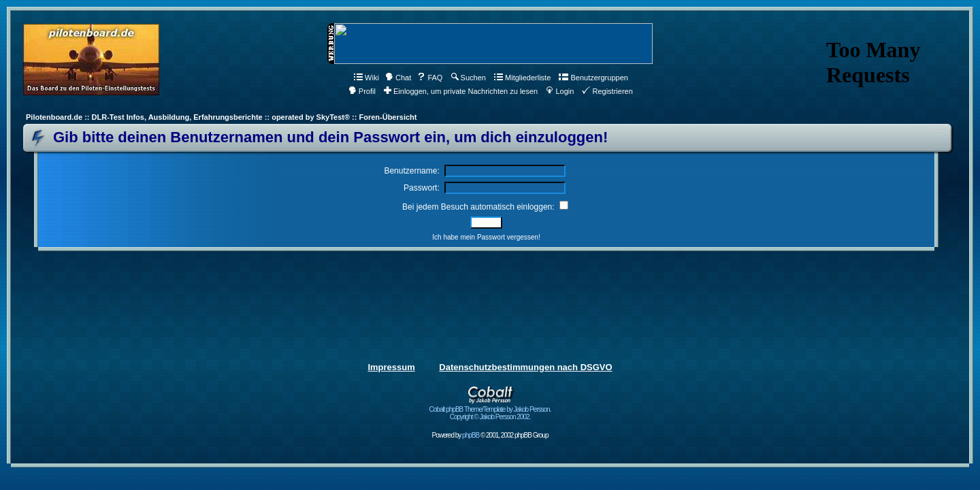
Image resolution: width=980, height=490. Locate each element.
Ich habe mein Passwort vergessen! (486, 237)
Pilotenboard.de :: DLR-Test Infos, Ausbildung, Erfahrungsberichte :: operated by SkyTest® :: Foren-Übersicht (221, 117)
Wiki (366, 78)
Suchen (469, 78)
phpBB (471, 435)
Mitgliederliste (522, 78)
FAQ (430, 78)
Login (560, 91)
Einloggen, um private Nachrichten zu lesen (461, 91)
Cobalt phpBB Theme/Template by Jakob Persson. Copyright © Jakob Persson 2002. (490, 410)
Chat (398, 78)
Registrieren (607, 91)
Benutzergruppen (593, 78)
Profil (362, 91)
